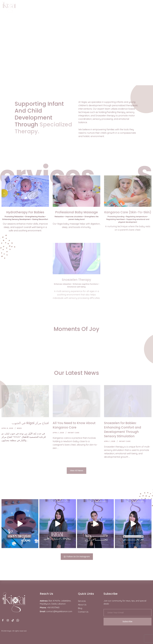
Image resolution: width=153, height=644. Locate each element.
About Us (82, 605)
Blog (80, 608)
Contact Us (83, 612)
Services (82, 601)
